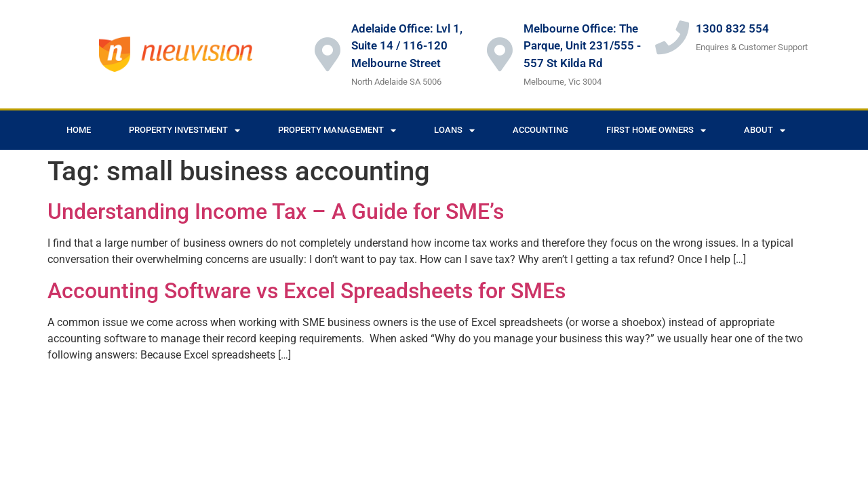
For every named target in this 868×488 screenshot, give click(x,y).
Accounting (540, 130)
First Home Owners (656, 130)
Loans (454, 130)
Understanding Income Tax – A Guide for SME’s (276, 211)
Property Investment (184, 130)
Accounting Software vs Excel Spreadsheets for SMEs (307, 291)
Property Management (337, 130)
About (765, 130)
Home (79, 130)
